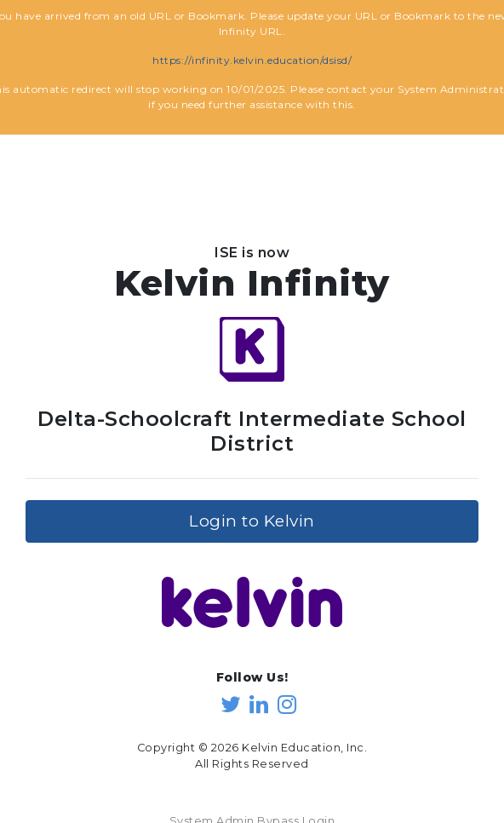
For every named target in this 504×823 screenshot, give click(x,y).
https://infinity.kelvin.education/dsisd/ (252, 60)
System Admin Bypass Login (252, 813)
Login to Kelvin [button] (252, 512)
